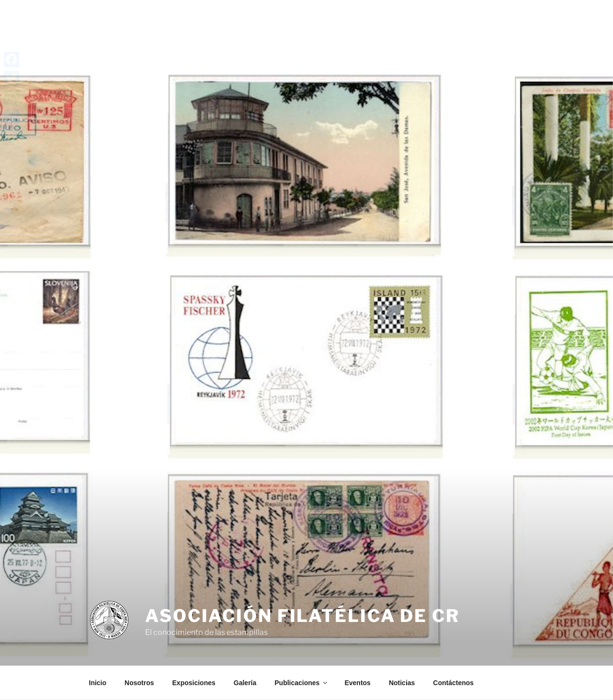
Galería (245, 683)
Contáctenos (453, 683)
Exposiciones (194, 683)
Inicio (98, 683)
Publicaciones (301, 683)
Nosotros (139, 683)
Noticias (402, 683)
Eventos (357, 683)
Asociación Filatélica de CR (302, 616)
